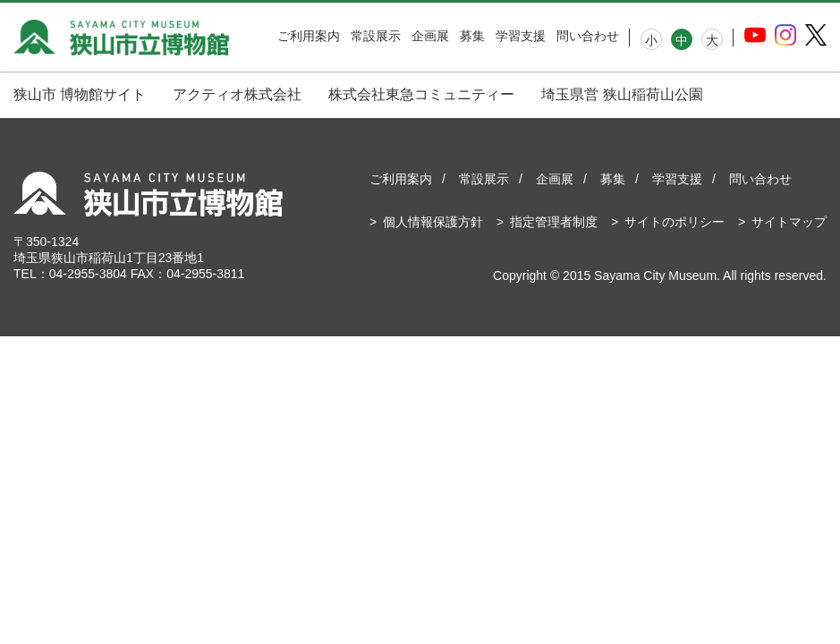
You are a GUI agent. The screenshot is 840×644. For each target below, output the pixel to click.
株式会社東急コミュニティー (421, 94)
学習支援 (521, 36)
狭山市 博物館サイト (80, 94)
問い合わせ (588, 36)
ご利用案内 (309, 36)
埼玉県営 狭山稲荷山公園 (622, 94)
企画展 (430, 36)
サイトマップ (789, 222)
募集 (472, 36)
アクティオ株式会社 (237, 94)
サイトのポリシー (675, 222)
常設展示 (376, 36)
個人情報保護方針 (433, 222)
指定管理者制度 (554, 222)
